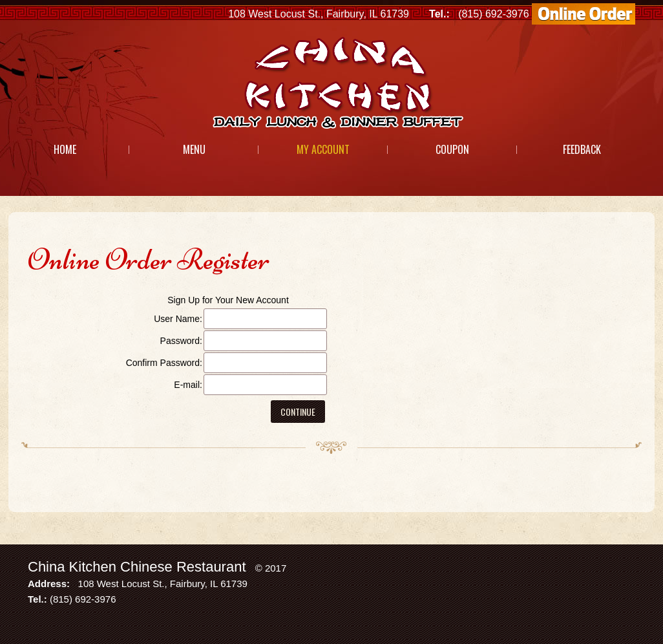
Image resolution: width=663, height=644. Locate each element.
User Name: (178, 319)
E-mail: (188, 385)
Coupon (452, 149)
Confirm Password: (164, 363)
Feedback (582, 149)
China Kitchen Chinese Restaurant (137, 567)
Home (65, 149)
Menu (194, 149)
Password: (181, 341)
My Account (323, 149)
